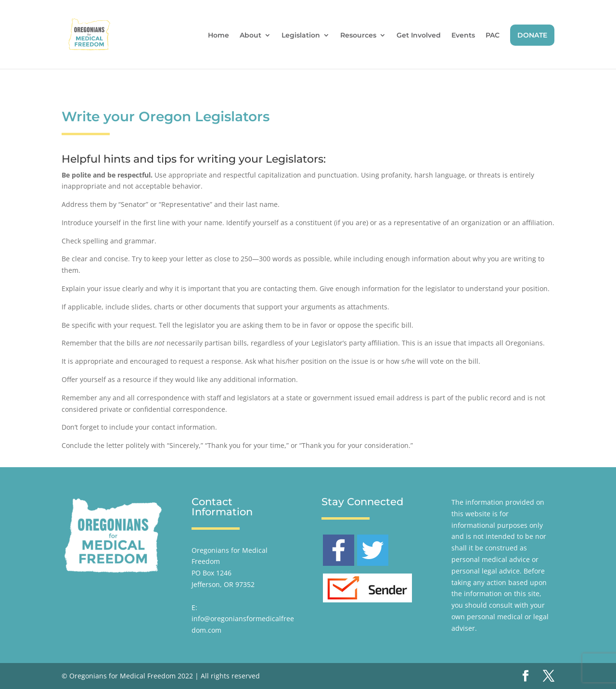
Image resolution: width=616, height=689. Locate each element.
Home (218, 36)
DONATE (532, 35)
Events (463, 36)
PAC (493, 36)
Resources (358, 36)
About (250, 36)
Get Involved (419, 36)
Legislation (301, 36)
